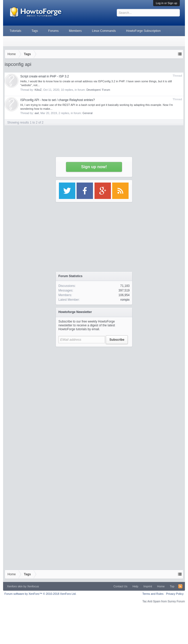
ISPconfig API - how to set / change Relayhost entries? (58, 100)
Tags (35, 31)
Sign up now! (94, 167)
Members (75, 31)
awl (37, 113)
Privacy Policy (175, 594)
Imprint (148, 586)
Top (172, 586)
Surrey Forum (176, 601)
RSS (180, 586)
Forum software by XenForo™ (40, 594)
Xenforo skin (15, 586)
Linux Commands (104, 31)
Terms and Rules (153, 594)
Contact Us (120, 586)
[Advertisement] (53, 403)
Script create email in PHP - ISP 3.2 (45, 76)
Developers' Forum (98, 90)
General (87, 113)
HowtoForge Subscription (143, 31)
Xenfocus (33, 586)
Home (161, 586)
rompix (125, 300)
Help (135, 586)
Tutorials (15, 31)
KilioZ (38, 90)
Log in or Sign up (166, 3)
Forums (53, 31)
